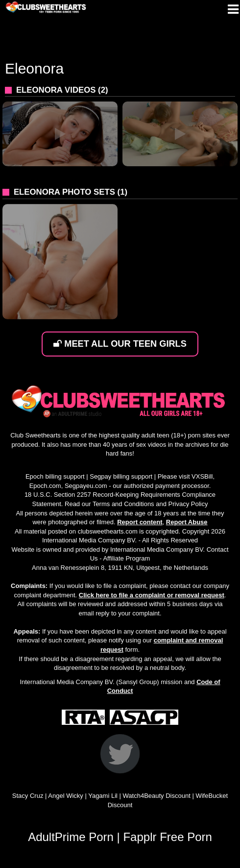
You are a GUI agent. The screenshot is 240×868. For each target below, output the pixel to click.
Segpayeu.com (86, 486)
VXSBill (202, 476)
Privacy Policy (188, 504)
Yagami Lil (103, 796)
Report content (140, 522)
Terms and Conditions (123, 504)
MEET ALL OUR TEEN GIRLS (120, 344)
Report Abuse (187, 522)
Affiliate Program (126, 558)
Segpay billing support (121, 476)
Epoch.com (45, 486)
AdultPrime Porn (71, 837)
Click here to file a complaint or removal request (152, 595)
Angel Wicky (66, 796)
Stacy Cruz (28, 796)
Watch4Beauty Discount (157, 796)
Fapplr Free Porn (167, 837)
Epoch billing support (55, 476)
